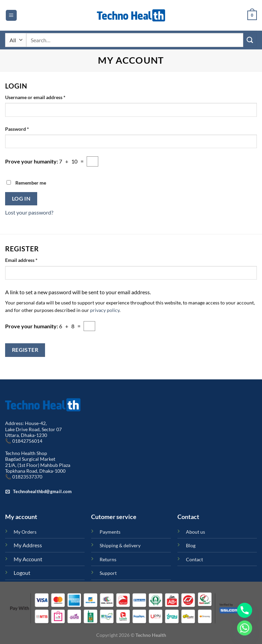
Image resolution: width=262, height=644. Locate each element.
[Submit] (250, 40)
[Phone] (245, 610)
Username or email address (45, 97)
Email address (31, 260)
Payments (110, 532)
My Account (28, 559)
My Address (28, 545)
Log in (21, 199)
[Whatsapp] (245, 628)
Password (27, 128)
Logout (22, 573)
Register (25, 350)
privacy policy (105, 310)
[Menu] (11, 15)
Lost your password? (29, 212)
